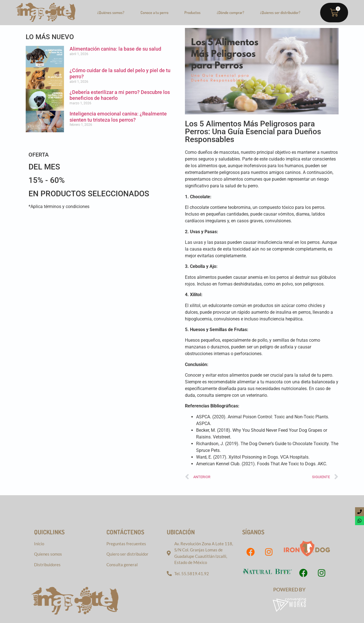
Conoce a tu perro (154, 12)
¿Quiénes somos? (111, 12)
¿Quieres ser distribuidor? (280, 12)
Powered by (289, 589)
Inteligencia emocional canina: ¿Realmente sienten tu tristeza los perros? (118, 117)
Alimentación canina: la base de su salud (115, 49)
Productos (192, 12)
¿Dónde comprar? (230, 12)
